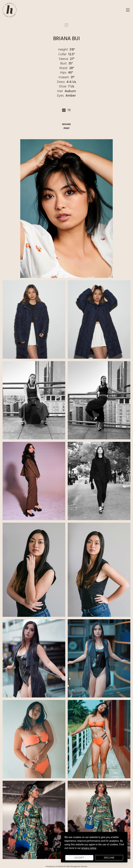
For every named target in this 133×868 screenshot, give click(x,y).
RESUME (66, 124)
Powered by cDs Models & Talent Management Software (67, 866)
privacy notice (89, 848)
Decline (109, 858)
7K (66, 110)
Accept (79, 858)
